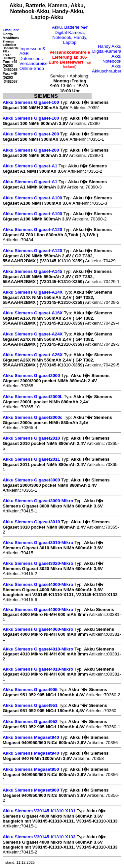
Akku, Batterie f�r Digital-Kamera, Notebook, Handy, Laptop (70, 35)
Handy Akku (110, 46)
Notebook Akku (112, 64)
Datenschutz (32, 58)
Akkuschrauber (107, 71)
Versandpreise (34, 63)
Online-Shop (32, 68)
